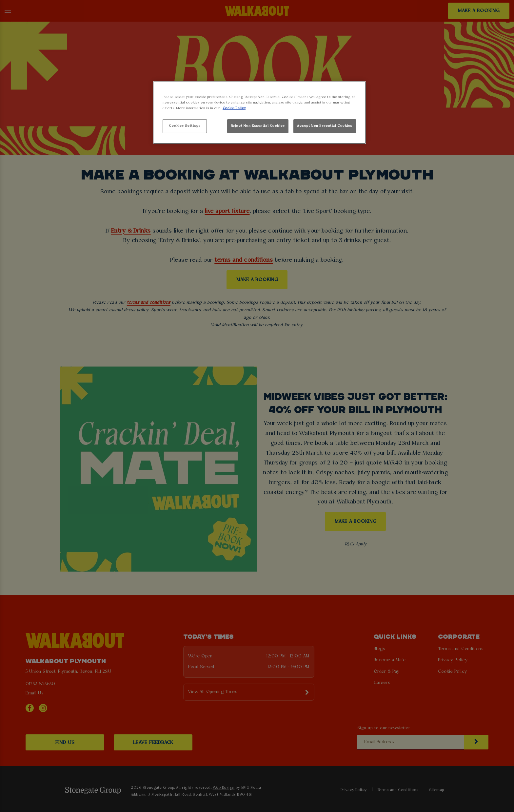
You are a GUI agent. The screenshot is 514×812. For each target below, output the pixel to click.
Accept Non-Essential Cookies (325, 126)
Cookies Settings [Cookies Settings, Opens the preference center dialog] (185, 126)
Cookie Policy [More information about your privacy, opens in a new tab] (234, 108)
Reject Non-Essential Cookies (258, 126)
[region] (259, 113)
